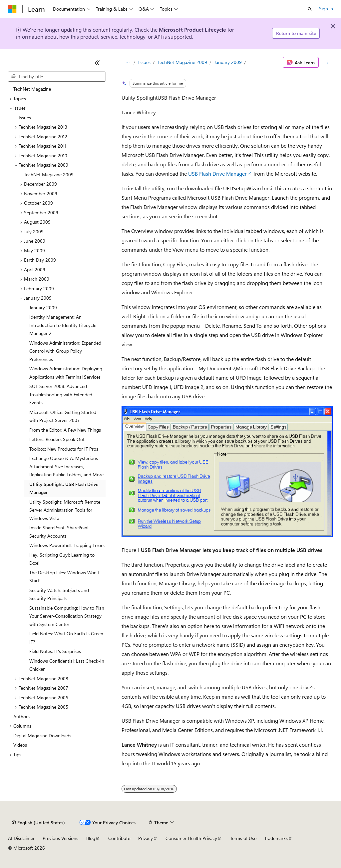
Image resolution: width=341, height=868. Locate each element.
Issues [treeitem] (25, 117)
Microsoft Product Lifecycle (192, 29)
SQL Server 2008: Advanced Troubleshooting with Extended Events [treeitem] (61, 394)
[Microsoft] (12, 9)
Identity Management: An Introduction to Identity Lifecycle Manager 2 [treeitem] (63, 325)
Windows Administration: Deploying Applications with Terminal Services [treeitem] (66, 373)
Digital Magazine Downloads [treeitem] (42, 735)
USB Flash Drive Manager (217, 173)
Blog (91, 838)
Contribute (119, 838)
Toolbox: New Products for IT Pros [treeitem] (64, 449)
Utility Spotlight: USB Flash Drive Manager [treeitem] (64, 488)
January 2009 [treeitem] (43, 307)
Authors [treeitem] (21, 716)
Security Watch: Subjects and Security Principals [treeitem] (59, 594)
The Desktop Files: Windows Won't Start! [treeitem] (64, 577)
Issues (144, 62)
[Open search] (310, 9)
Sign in (326, 8)
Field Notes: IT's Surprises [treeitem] (55, 651)
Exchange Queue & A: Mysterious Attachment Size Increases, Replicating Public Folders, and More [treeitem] (66, 466)
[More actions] (327, 62)
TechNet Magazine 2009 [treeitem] (49, 174)
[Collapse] (97, 63)
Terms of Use (243, 838)
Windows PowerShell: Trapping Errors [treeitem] (67, 545)
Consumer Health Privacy (191, 838)
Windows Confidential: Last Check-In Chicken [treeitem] (67, 665)
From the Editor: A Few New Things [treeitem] (65, 430)
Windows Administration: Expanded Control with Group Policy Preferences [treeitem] (65, 351)
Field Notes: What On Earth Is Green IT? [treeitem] (66, 638)
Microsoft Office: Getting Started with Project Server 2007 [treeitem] (63, 416)
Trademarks (276, 838)
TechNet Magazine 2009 (182, 62)
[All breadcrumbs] (127, 62)
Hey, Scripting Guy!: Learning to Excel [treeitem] (62, 559)
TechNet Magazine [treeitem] (32, 89)
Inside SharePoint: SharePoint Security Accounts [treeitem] (59, 532)
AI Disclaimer (21, 838)
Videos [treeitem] (20, 745)
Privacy (146, 838)
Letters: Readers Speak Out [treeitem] (57, 439)
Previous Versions (60, 838)
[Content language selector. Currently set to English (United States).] (38, 823)
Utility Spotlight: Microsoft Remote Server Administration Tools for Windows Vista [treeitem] (65, 510)
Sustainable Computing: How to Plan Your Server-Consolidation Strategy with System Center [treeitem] (67, 616)
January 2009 (228, 62)
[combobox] (57, 77)
